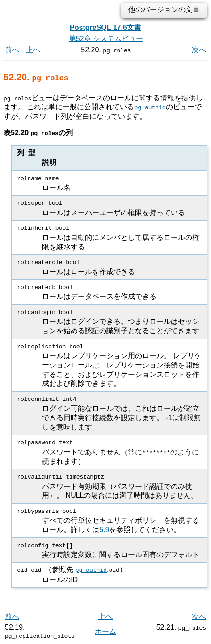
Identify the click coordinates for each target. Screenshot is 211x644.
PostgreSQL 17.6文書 (105, 27)
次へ (199, 50)
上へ (33, 50)
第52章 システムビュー (106, 39)
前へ (12, 50)
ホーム (105, 630)
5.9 (104, 529)
